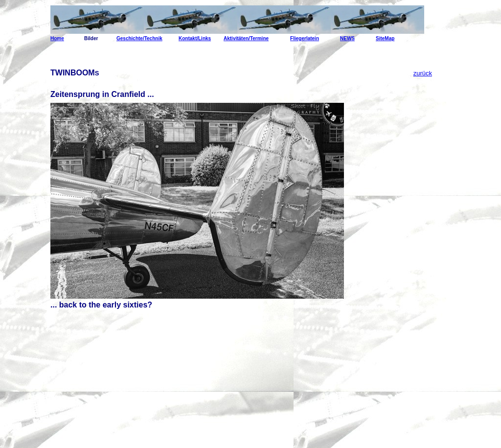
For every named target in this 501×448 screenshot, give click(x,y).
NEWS (347, 38)
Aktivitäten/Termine (246, 38)
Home (57, 38)
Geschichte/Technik (139, 38)
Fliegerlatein (305, 38)
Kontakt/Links (195, 38)
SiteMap (385, 38)
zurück (423, 73)
